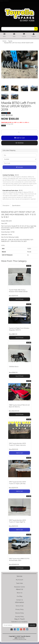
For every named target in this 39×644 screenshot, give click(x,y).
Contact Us (20, 600)
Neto (25, 639)
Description (6, 206)
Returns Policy (20, 613)
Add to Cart (19, 138)
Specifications (16, 206)
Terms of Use (20, 606)
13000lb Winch (14, 367)
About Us (19, 593)
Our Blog (19, 596)
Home (4, 41)
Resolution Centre (19, 587)
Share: (6, 113)
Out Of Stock (19, 299)
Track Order (20, 583)
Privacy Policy (19, 609)
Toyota (10, 41)
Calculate (20, 167)
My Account (19, 580)
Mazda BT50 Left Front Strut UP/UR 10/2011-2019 (19, 43)
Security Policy (19, 617)
